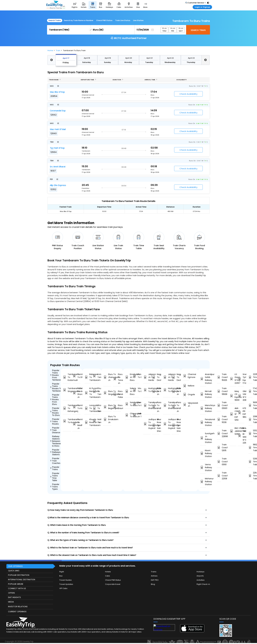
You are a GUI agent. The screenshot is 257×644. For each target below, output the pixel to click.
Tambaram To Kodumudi (67, 377)
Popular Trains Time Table (55, 477)
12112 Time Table (250, 433)
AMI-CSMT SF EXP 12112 (233, 414)
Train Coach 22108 (219, 476)
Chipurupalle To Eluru (128, 415)
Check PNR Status (104, 20)
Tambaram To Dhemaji (77, 376)
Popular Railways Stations (55, 452)
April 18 (87, 58)
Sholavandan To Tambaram (96, 408)
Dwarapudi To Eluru (136, 404)
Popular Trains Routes (55, 421)
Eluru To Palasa (117, 394)
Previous (52, 60)
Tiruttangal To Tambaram (96, 391)
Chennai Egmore (186, 376)
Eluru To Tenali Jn (117, 379)
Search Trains (55, 20)
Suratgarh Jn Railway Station (203, 438)
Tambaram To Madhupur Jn (77, 424)
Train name (55, 80)
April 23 (191, 58)
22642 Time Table (250, 476)
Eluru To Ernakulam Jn (107, 419)
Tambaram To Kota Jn (77, 407)
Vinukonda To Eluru (136, 390)
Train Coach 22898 (219, 433)
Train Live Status (123, 20)
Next (205, 60)
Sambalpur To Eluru (128, 404)
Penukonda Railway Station (203, 422)
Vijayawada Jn (186, 404)
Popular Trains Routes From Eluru (55, 399)
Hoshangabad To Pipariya (147, 390)
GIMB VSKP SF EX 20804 (241, 396)
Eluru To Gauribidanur (117, 407)
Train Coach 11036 (219, 419)
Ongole (186, 395)
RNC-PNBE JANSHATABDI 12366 (233, 431)
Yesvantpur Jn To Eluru (136, 415)
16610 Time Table (250, 405)
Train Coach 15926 (219, 377)
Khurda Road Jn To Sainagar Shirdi (156, 425)
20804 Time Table (250, 419)
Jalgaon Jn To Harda (147, 377)
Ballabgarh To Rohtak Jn (156, 391)
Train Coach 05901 (219, 405)
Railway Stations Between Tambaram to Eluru (56, 441)
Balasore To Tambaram (88, 377)
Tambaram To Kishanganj (67, 408)
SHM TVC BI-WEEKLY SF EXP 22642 (241, 435)
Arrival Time (151, 80)
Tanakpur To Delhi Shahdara (147, 405)
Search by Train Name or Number (79, 20)
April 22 (170, 58)
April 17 (66, 58)
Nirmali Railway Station (203, 394)
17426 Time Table (250, 391)
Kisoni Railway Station (203, 453)
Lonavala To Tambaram (88, 408)
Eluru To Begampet (107, 407)
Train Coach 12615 (219, 448)
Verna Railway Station (203, 467)
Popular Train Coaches (55, 461)
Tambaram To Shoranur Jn (77, 393)
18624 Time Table (250, 448)
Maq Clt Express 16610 (233, 396)
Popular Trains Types (55, 487)
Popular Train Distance (55, 430)
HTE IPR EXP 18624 (241, 413)
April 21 (150, 58)
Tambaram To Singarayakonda (67, 390)
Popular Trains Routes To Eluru (55, 412)
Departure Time (88, 80)
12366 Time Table (250, 462)
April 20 (129, 58)
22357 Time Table (250, 377)
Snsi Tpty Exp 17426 (241, 379)
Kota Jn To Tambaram (96, 376)
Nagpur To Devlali (156, 377)
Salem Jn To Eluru (128, 391)
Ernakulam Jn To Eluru (128, 377)
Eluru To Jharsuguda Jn (107, 377)
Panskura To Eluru (136, 376)
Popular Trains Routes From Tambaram (56, 375)
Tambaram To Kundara (67, 421)
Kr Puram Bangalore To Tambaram (88, 393)
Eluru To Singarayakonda (107, 393)
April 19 (108, 58)
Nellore (186, 386)
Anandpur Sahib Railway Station (203, 379)
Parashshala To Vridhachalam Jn (156, 407)
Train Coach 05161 (219, 462)
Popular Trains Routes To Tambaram (56, 387)
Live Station (138, 20)
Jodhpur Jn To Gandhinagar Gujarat (147, 424)
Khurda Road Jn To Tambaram (88, 422)
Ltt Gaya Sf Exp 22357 (233, 379)
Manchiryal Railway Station (203, 408)
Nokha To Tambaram (96, 421)
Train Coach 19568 (219, 391)
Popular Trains (55, 468)
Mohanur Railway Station (203, 482)
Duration (118, 80)
